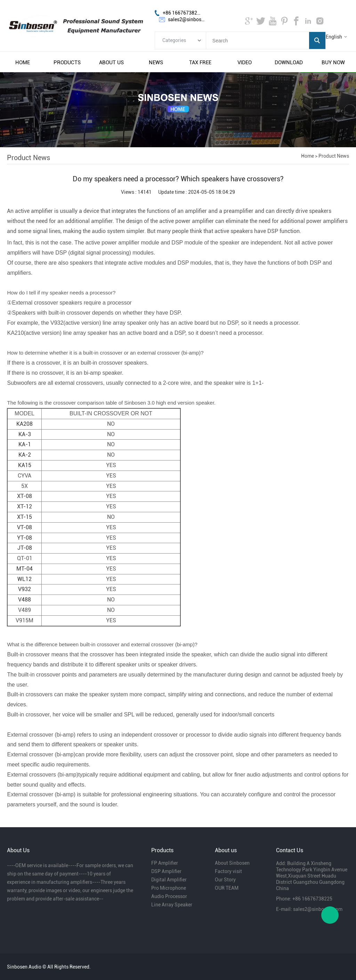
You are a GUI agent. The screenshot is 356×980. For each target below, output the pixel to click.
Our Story (225, 880)
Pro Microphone (169, 888)
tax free (200, 63)
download (289, 63)
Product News (334, 156)
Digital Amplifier (169, 880)
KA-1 (25, 444)
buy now (333, 63)
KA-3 (25, 434)
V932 (25, 589)
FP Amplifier (165, 863)
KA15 (25, 465)
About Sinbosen (232, 863)
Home (308, 156)
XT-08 (25, 496)
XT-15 (25, 517)
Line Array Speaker (172, 905)
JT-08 (25, 548)
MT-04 (25, 569)
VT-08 (25, 527)
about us (111, 63)
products (67, 63)
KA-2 (25, 455)
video (245, 63)
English (334, 37)
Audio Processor (169, 896)
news (156, 63)
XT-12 (25, 506)
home (23, 63)
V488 (25, 600)
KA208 (25, 424)
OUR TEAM (227, 888)
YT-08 (25, 538)
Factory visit (228, 871)
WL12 (25, 579)
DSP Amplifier (166, 871)
